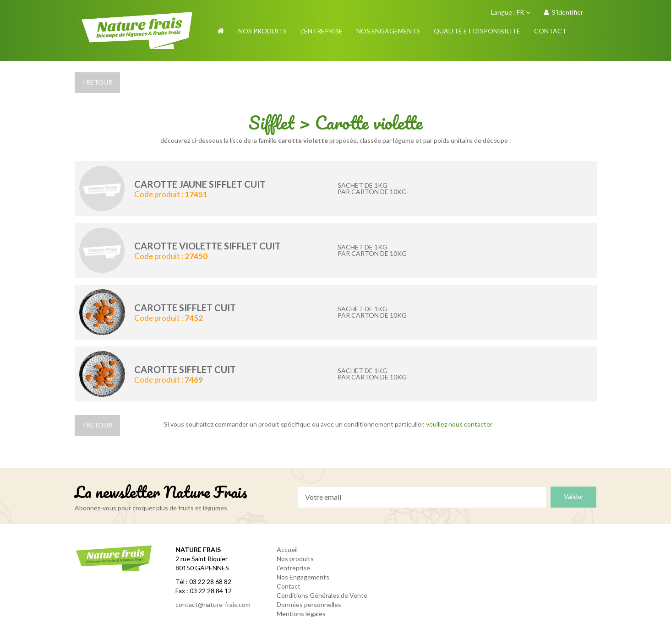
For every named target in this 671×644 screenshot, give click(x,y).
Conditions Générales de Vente (322, 595)
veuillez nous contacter (459, 424)
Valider (574, 496)
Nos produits (295, 559)
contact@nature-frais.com (213, 604)
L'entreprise (293, 568)
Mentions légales (301, 614)
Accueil (287, 549)
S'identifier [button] (564, 12)
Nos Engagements (303, 577)
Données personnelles (309, 604)
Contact (289, 586)
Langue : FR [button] (511, 12)
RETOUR (97, 82)
